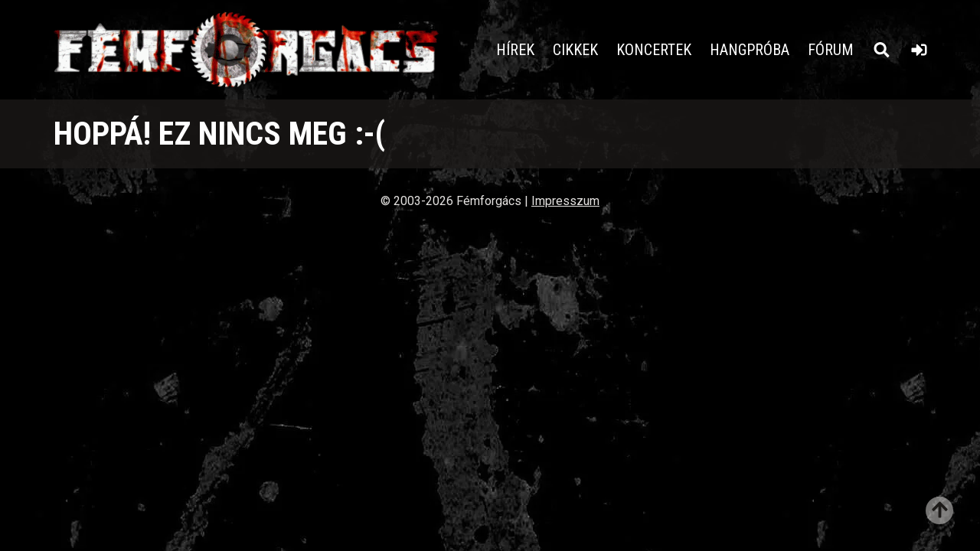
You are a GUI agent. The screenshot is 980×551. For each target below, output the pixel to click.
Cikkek (575, 50)
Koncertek (654, 50)
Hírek (515, 50)
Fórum (831, 50)
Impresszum (565, 201)
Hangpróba (750, 50)
